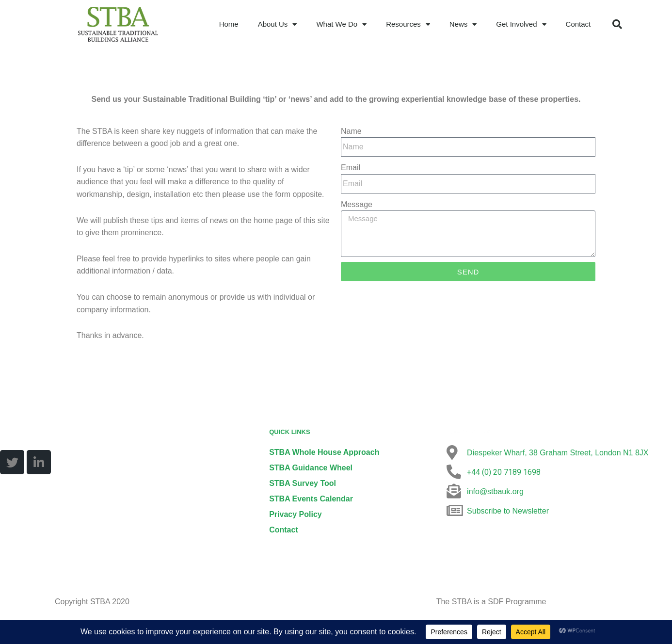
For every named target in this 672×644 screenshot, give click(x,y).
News (463, 24)
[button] (617, 24)
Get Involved (521, 24)
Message (357, 204)
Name (351, 131)
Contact (578, 24)
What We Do (341, 24)
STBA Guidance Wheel (311, 468)
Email (351, 168)
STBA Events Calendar (311, 499)
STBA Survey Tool (303, 484)
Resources (408, 24)
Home (229, 24)
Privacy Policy (296, 515)
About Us (278, 24)
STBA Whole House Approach (324, 453)
